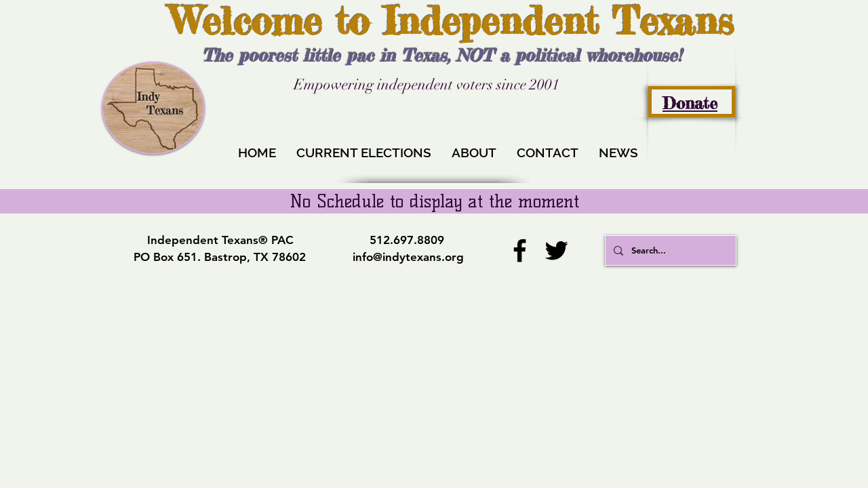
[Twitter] (556, 250)
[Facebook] (520, 250)
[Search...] (669, 250)
